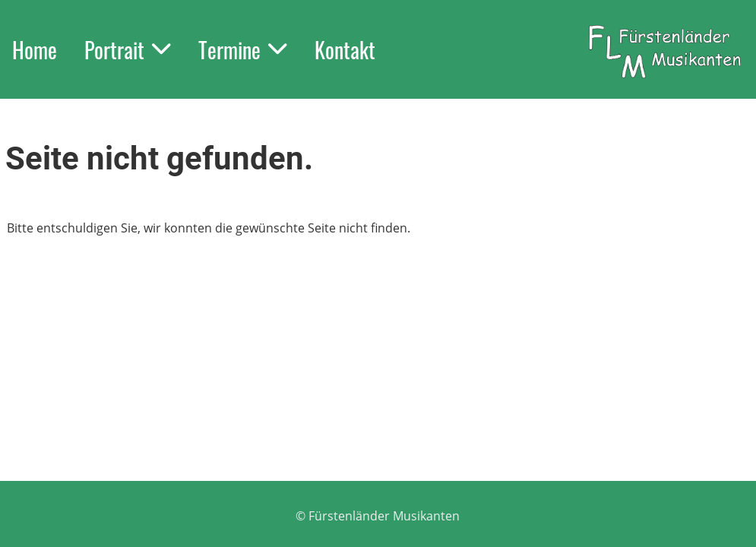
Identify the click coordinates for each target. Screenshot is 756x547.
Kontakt (345, 50)
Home (35, 50)
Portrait (128, 50)
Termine (243, 50)
